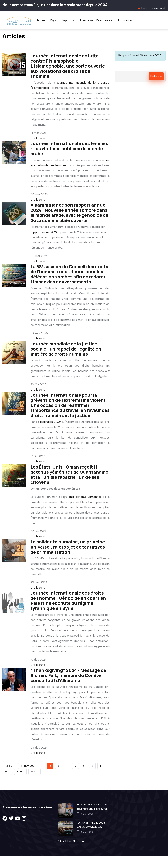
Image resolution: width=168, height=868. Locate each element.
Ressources (114, 20)
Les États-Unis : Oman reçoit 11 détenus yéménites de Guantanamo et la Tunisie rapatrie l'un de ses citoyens (69, 490)
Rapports (78, 20)
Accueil (50, 19)
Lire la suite (38, 153)
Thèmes (95, 20)
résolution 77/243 (52, 437)
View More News (69, 857)
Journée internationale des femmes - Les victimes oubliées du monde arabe (69, 164)
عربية (162, 8)
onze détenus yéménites (85, 512)
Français (154, 8)
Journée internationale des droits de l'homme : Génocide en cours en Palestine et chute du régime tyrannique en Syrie (68, 616)
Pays (63, 20)
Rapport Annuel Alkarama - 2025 (140, 71)
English (145, 8)
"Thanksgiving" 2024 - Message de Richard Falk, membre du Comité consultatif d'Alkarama (68, 691)
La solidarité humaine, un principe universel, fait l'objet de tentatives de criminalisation (68, 562)
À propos (84, 36)
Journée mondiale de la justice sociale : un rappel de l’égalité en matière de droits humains (66, 364)
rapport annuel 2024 (44, 247)
